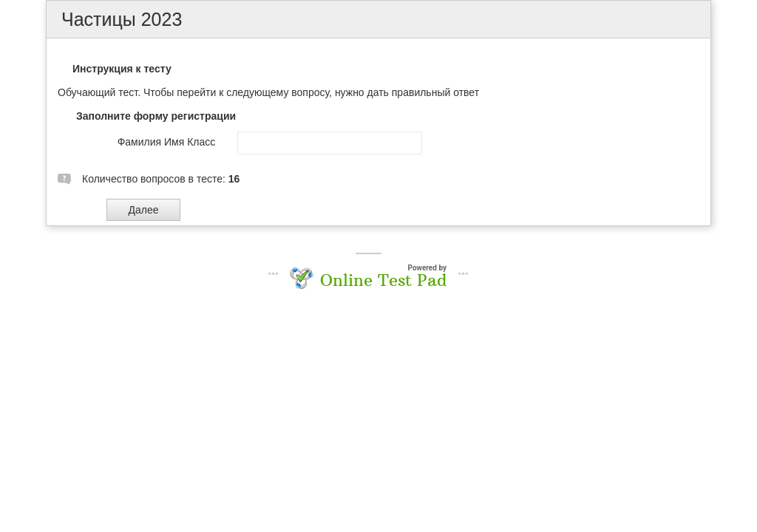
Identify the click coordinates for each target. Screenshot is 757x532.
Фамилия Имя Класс (167, 142)
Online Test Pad (383, 280)
